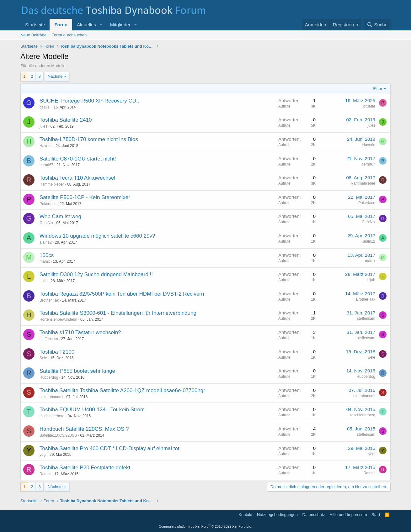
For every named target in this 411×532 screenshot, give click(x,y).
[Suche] (377, 25)
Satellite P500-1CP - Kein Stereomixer (85, 197)
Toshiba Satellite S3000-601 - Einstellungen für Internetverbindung (118, 313)
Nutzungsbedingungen (277, 515)
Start (376, 515)
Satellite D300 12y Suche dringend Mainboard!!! (96, 274)
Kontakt (245, 515)
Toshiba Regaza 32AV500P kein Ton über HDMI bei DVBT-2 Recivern (122, 294)
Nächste (55, 76)
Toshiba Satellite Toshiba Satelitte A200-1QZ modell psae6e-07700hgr (122, 390)
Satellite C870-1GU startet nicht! (78, 159)
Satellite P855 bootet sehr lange (77, 371)
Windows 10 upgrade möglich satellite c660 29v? (97, 236)
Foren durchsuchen (69, 35)
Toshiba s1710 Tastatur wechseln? (80, 332)
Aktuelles (86, 25)
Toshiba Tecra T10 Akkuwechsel (77, 178)
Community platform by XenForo (205, 526)
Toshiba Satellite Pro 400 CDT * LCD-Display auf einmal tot (109, 448)
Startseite (35, 25)
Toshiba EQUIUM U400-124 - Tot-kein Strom (92, 410)
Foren (61, 25)
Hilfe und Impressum (348, 515)
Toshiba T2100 (57, 352)
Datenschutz (314, 515)
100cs (47, 255)
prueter (369, 106)
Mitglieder (120, 25)
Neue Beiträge (33, 35)
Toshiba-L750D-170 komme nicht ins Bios (89, 139)
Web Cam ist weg (60, 216)
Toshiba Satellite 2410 (66, 120)
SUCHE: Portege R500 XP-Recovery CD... (90, 101)
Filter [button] (378, 89)
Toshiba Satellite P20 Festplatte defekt (85, 468)
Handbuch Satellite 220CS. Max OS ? (84, 429)
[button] (101, 25)
